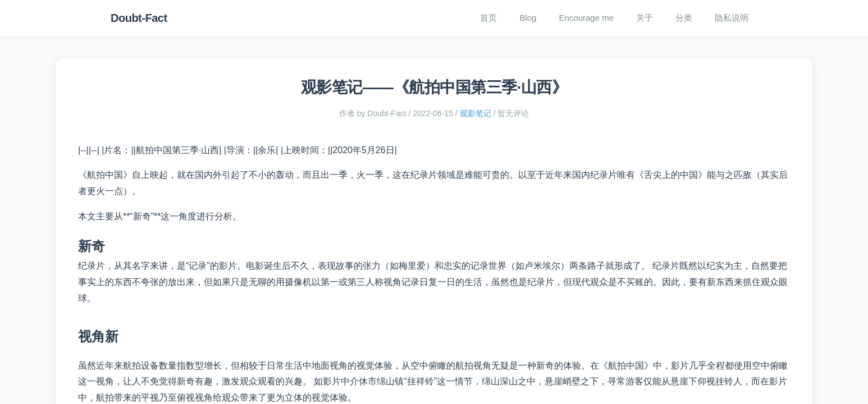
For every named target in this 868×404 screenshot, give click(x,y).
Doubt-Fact (139, 18)
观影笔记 (476, 113)
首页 (488, 18)
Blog (528, 18)
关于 (645, 18)
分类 (684, 18)
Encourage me (586, 18)
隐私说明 (732, 18)
